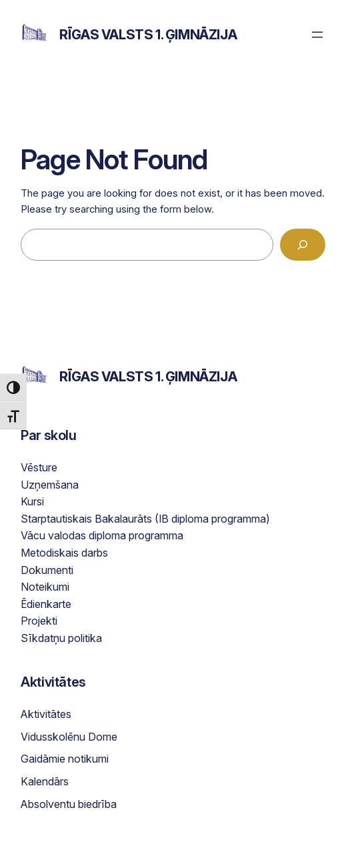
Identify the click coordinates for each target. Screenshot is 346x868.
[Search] (303, 245)
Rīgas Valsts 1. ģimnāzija (148, 35)
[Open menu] (317, 35)
